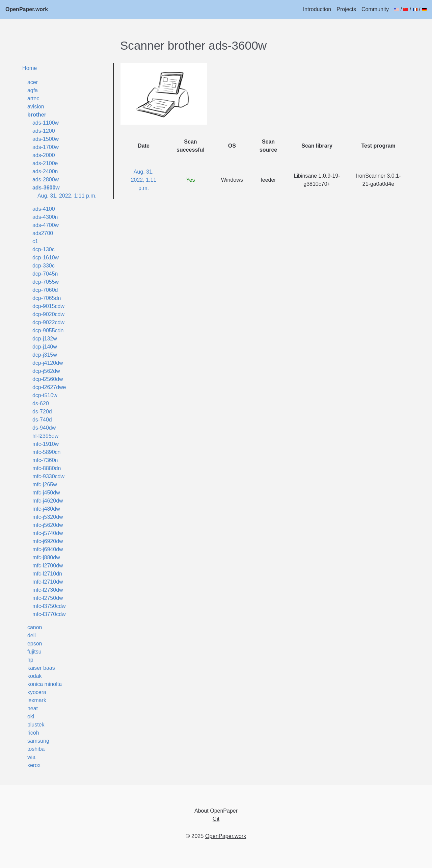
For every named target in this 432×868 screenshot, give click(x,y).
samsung (38, 741)
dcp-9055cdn (48, 330)
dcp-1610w (46, 258)
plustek (36, 725)
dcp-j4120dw (48, 363)
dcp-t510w (45, 395)
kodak (35, 676)
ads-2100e (45, 163)
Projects (346, 9)
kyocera (37, 692)
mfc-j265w (45, 484)
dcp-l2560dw (48, 379)
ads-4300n (45, 217)
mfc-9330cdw (48, 476)
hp (30, 660)
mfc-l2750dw (48, 598)
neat (33, 708)
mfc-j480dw (46, 509)
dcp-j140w (45, 347)
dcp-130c (44, 249)
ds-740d (42, 420)
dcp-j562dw (46, 371)
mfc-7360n (45, 460)
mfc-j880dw (46, 557)
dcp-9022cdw (48, 322)
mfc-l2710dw (48, 582)
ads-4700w (46, 225)
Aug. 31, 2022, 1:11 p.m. (67, 196)
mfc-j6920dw (48, 541)
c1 (35, 241)
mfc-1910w (46, 444)
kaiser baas (41, 668)
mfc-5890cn (47, 452)
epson (35, 644)
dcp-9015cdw (48, 306)
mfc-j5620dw (48, 525)
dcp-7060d (45, 290)
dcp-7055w (46, 282)
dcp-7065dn (47, 298)
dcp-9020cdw (48, 314)
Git (216, 819)
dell (32, 635)
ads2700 (43, 233)
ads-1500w (46, 139)
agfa (33, 90)
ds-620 (41, 403)
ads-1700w (46, 147)
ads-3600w (46, 188)
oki (31, 717)
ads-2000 (44, 155)
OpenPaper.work (27, 9)
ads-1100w (46, 123)
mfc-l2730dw (48, 590)
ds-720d (42, 412)
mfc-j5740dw (48, 533)
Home (30, 68)
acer (33, 82)
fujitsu (34, 652)
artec (33, 98)
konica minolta (45, 684)
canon (35, 627)
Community (375, 9)
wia (31, 757)
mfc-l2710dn (47, 574)
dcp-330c (44, 266)
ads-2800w (46, 180)
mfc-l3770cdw (49, 614)
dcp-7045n (45, 274)
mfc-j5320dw (48, 517)
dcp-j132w (45, 339)
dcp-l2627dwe (49, 387)
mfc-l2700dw (48, 566)
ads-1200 (44, 131)
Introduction (317, 9)
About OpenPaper (216, 811)
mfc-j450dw (46, 493)
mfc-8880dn (47, 468)
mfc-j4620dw (48, 501)
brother (37, 115)
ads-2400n (45, 171)
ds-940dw (44, 428)
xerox (34, 765)
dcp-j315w (45, 355)
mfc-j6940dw (48, 549)
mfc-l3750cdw (49, 606)
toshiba (36, 749)
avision (36, 107)
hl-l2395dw (45, 436)
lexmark (37, 700)
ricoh (33, 733)
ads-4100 (44, 209)
